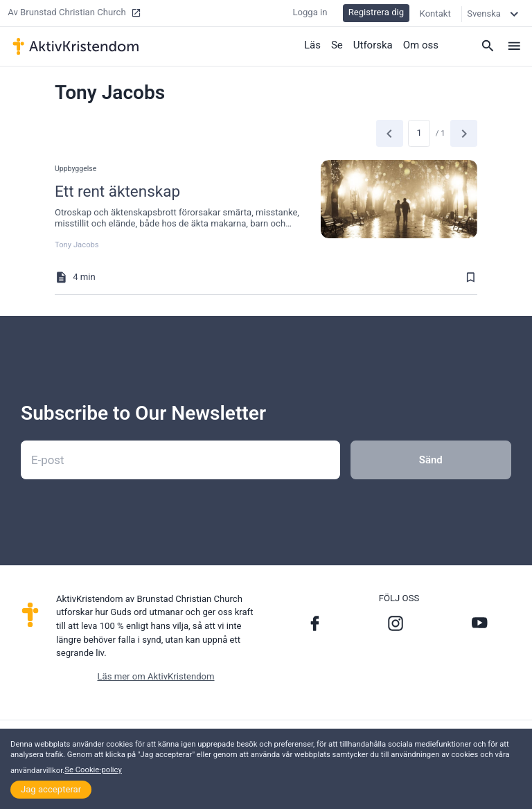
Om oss (421, 45)
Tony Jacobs (77, 245)
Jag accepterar (51, 789)
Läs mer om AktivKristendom (156, 676)
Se (337, 45)
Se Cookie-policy (93, 770)
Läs (312, 45)
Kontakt (435, 14)
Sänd (431, 460)
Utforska (373, 45)
